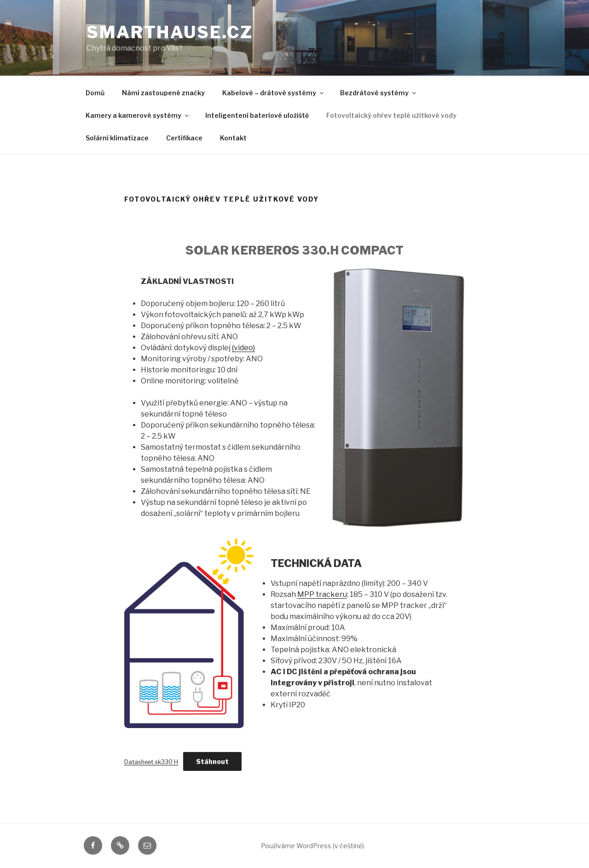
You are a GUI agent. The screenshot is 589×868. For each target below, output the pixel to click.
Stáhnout (212, 761)
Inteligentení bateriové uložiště (257, 115)
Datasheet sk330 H (151, 762)
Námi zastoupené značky (163, 93)
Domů (95, 93)
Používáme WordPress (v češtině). (313, 846)
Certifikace (184, 138)
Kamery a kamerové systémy (138, 115)
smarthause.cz (170, 32)
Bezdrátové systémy (379, 93)
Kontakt (233, 138)
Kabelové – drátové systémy (274, 93)
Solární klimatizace (117, 138)
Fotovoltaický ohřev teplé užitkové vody (391, 115)
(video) (243, 348)
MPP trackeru (322, 594)
